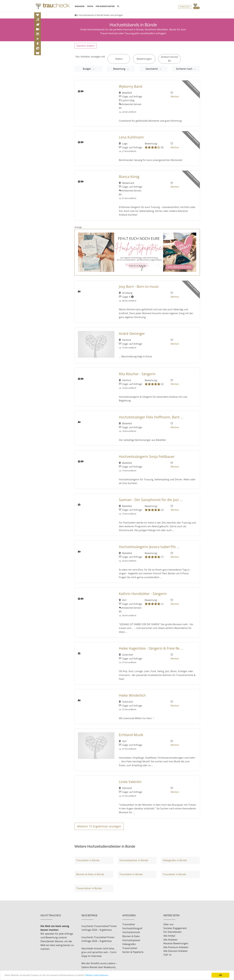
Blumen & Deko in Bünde (90, 874)
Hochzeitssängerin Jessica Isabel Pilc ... (149, 547)
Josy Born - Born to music (139, 287)
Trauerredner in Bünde (89, 888)
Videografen (129, 944)
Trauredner (129, 924)
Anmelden (185, 7)
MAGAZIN (80, 6)
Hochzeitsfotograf (132, 928)
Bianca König (129, 177)
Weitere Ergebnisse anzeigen (99, 826)
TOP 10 (167, 955)
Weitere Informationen (99, 975)
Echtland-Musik (131, 735)
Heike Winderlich (132, 695)
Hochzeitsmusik (131, 932)
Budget (87, 69)
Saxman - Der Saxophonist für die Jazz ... (151, 500)
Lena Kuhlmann (131, 137)
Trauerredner (130, 948)
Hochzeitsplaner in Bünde (134, 860)
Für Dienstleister (173, 932)
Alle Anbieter (171, 940)
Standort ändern (86, 46)
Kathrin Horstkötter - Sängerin (143, 594)
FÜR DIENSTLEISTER (105, 6)
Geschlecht (152, 69)
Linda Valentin (130, 782)
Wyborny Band (131, 86)
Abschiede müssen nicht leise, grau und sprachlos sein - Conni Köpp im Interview (99, 952)
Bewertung (120, 69)
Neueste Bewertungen (176, 943)
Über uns (168, 924)
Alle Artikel (169, 936)
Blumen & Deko (131, 936)
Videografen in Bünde (175, 860)
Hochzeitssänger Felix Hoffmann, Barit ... (151, 417)
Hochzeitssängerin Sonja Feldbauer (147, 457)
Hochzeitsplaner (131, 940)
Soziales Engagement (175, 928)
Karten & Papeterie (133, 952)
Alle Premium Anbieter (176, 947)
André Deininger (132, 334)
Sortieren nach (185, 69)
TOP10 (90, 6)
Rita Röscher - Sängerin (137, 374)
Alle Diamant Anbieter (176, 951)
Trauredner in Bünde (88, 860)
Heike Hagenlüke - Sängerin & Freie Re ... (151, 648)
